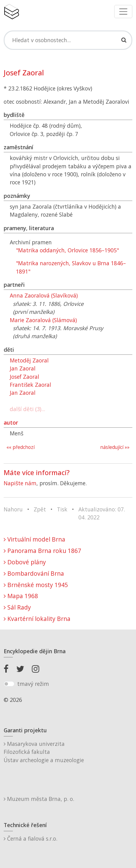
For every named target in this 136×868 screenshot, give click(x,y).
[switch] (9, 684)
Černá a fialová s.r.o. (30, 838)
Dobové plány (25, 562)
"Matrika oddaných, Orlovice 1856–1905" (67, 250)
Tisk (62, 509)
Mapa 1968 (21, 596)
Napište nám (20, 483)
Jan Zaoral (23, 368)
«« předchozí (21, 447)
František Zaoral (30, 385)
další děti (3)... (27, 409)
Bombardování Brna (34, 573)
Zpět (40, 509)
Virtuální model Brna (34, 539)
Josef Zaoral (25, 377)
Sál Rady (17, 607)
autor (11, 422)
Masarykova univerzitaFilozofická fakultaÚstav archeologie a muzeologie (44, 752)
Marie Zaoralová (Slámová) (43, 320)
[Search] (68, 40)
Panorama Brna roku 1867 (42, 551)
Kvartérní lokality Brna (37, 619)
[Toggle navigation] (123, 12)
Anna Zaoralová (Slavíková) (44, 295)
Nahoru (13, 509)
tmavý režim (33, 684)
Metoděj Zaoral (29, 360)
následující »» (115, 447)
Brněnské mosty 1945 (36, 585)
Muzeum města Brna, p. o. (39, 799)
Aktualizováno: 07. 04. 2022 (102, 513)
